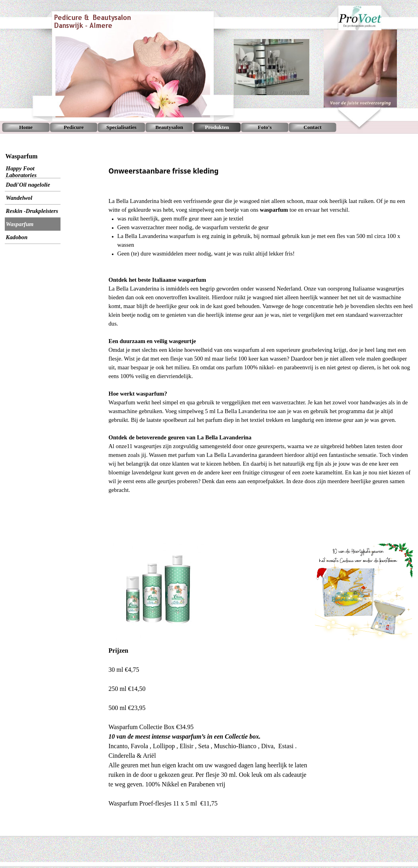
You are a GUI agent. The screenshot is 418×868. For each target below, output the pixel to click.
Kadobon (17, 237)
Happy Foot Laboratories (21, 172)
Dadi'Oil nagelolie (28, 185)
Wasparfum (20, 224)
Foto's (265, 127)
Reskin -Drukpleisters (32, 211)
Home (26, 127)
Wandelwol (19, 198)
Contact (312, 127)
